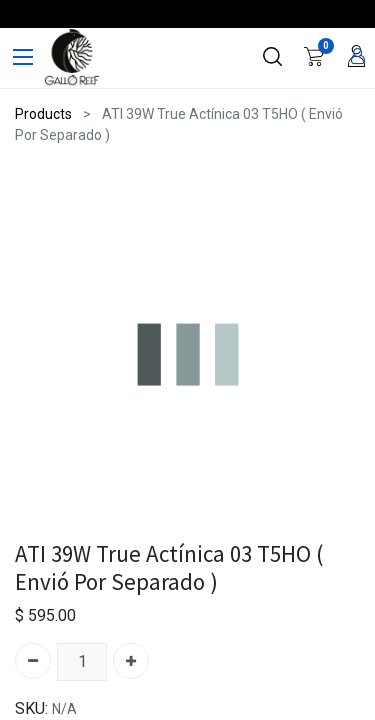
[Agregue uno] (131, 661)
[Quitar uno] (33, 661)
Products (43, 114)
